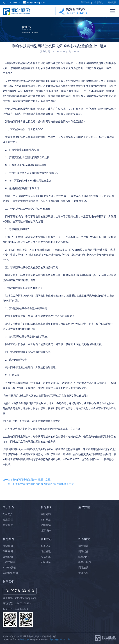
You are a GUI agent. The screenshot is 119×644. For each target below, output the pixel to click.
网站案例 (8, 546)
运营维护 (46, 530)
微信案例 (8, 557)
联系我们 (99, 3)
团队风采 (46, 562)
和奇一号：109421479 (15, 609)
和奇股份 (24, 640)
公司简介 (8, 514)
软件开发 (46, 520)
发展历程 (8, 520)
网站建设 (83, 568)
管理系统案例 (10, 573)
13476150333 (23, 603)
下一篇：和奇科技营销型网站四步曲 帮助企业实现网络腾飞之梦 (38, 484)
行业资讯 (46, 551)
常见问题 (46, 557)
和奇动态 (46, 546)
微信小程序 (85, 562)
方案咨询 (46, 514)
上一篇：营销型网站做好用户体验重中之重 (27, 480)
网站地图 (112, 3)
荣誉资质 (8, 525)
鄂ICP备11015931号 (60, 640)
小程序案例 (9, 562)
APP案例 (8, 551)
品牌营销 (46, 525)
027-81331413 (76, 13)
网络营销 (83, 546)
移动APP (83, 557)
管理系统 (83, 573)
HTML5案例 (9, 568)
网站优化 (83, 551)
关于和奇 (85, 3)
